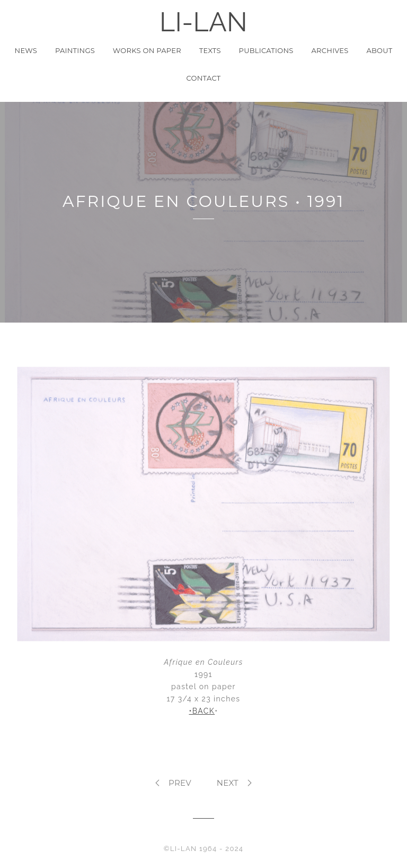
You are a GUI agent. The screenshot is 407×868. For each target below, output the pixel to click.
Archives (330, 50)
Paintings (75, 50)
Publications (266, 50)
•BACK (202, 711)
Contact (204, 78)
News (26, 50)
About (379, 50)
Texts (210, 50)
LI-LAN (203, 22)
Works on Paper (147, 50)
